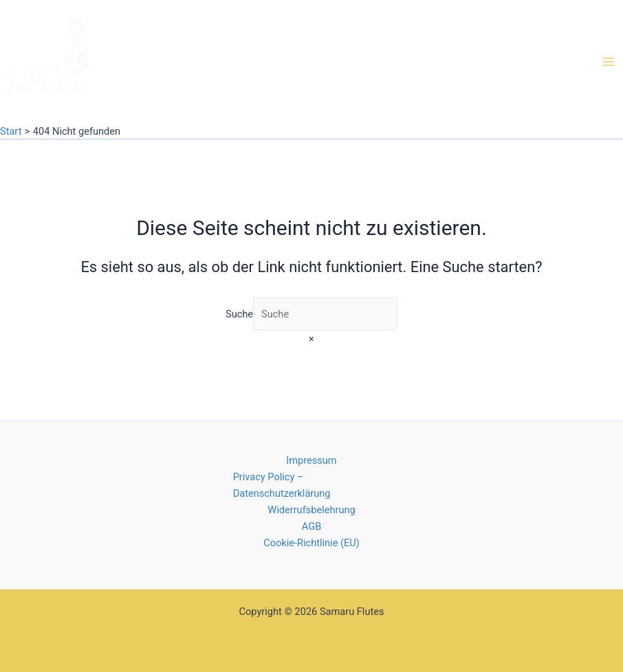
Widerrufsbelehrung (311, 510)
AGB (311, 526)
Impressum (311, 460)
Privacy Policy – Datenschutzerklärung (282, 485)
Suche (239, 314)
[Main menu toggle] (609, 62)
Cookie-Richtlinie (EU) (311, 543)
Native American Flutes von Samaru (90, 108)
